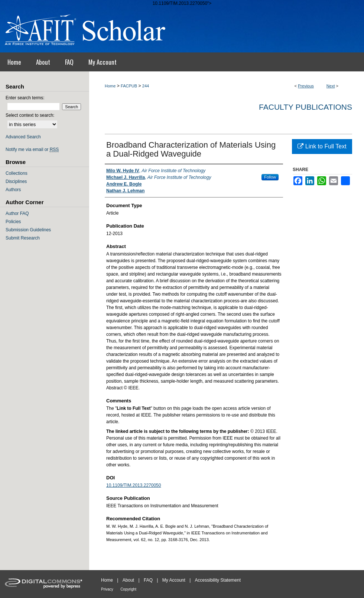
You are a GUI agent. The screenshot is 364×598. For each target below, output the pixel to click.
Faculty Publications (305, 107)
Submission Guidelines (28, 230)
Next (331, 86)
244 (146, 86)
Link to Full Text (322, 146)
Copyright (128, 589)
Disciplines (16, 181)
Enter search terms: (25, 98)
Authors (13, 190)
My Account (174, 580)
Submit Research (23, 238)
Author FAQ (17, 213)
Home (110, 86)
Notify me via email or (32, 149)
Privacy (107, 589)
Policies (13, 222)
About (128, 580)
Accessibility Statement (218, 580)
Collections (17, 173)
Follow (270, 177)
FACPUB (129, 86)
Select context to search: (30, 115)
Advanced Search (23, 137)
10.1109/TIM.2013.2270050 (134, 485)
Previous (306, 86)
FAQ (148, 580)
